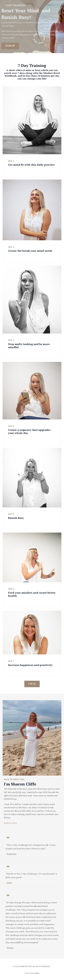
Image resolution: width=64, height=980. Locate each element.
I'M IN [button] (32, 684)
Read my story (10, 823)
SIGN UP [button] (10, 46)
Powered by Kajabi (32, 973)
